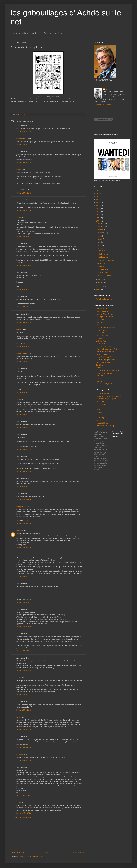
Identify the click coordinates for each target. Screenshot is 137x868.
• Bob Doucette (101, 404)
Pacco (19, 169)
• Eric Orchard (100, 333)
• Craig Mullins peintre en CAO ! (107, 349)
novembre (102, 227)
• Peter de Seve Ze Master (105, 346)
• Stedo (98, 368)
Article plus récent (17, 852)
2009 (98, 218)
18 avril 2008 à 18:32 (24, 427)
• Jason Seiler (100, 420)
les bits (19, 531)
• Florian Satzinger (102, 311)
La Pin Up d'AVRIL (104, 272)
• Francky (99, 415)
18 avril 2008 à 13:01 (24, 145)
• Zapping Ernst (101, 381)
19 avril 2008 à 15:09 (24, 627)
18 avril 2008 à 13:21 (24, 193)
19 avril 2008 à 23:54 (24, 695)
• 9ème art (99, 376)
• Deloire (99, 407)
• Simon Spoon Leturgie (104, 373)
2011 (98, 212)
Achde (19, 217)
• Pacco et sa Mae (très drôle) (106, 328)
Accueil (48, 852)
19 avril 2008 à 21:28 (24, 671)
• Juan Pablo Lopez (102, 336)
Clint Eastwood (103, 257)
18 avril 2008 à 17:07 (24, 346)
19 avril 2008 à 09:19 (24, 524)
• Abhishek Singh (101, 341)
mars (100, 279)
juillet (100, 239)
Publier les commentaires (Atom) (32, 856)
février (100, 282)
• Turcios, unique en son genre (106, 426)
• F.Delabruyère (101, 418)
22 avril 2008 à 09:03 (24, 747)
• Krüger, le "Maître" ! (103, 393)
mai (99, 245)
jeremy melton (22, 353)
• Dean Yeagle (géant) (103, 357)
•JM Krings (99, 365)
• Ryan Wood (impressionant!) (106, 360)
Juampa (19, 329)
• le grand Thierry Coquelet (105, 314)
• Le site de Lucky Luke (104, 384)
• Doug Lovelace (101, 330)
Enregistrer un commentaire (24, 817)
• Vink (98, 378)
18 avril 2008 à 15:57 (24, 307)
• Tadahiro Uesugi (102, 354)
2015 (98, 199)
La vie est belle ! (103, 269)
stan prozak (21, 507)
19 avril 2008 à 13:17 (24, 576)
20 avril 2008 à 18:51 (24, 710)
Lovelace (20, 754)
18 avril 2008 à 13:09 (24, 162)
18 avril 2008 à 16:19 (24, 322)
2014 (98, 202)
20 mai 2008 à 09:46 (24, 796)
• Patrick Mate (100, 344)
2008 (98, 221)
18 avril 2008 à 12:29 (24, 132)
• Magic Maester (101, 309)
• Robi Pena (100, 338)
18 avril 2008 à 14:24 (24, 237)
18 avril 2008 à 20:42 (24, 486)
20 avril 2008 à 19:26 (24, 730)
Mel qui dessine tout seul (104, 299)
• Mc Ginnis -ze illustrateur (105, 352)
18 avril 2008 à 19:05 (24, 449)
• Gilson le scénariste (103, 362)
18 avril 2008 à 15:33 (24, 289)
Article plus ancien (79, 852)
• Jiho (97, 325)
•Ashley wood (100, 320)
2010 (98, 215)
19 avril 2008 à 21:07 (24, 651)
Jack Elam (101, 263)
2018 (98, 190)
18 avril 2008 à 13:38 (24, 210)
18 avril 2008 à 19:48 (24, 471)
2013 (98, 206)
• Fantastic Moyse (102, 423)
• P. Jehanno (100, 322)
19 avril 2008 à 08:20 (24, 500)
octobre (101, 230)
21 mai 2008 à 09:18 (24, 813)
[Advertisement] (48, 835)
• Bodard (99, 412)
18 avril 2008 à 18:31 (24, 414)
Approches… (102, 266)
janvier (100, 286)
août (100, 236)
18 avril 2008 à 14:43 (24, 265)
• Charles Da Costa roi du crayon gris (109, 396)
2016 (98, 196)
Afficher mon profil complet (103, 104)
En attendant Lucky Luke (106, 260)
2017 (98, 193)
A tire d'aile (101, 251)
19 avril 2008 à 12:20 (24, 548)
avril (100, 248)
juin (99, 242)
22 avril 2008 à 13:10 (24, 760)
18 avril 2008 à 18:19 (24, 392)
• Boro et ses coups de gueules (106, 399)
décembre (102, 224)
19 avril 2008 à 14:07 (24, 603)
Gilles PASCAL (22, 139)
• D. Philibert (100, 402)
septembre (102, 233)
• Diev (98, 410)
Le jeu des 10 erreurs (105, 276)
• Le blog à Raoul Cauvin (104, 317)
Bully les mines (103, 254)
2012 (98, 209)
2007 (98, 289)
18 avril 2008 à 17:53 (24, 362)
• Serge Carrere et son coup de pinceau (109, 370)
